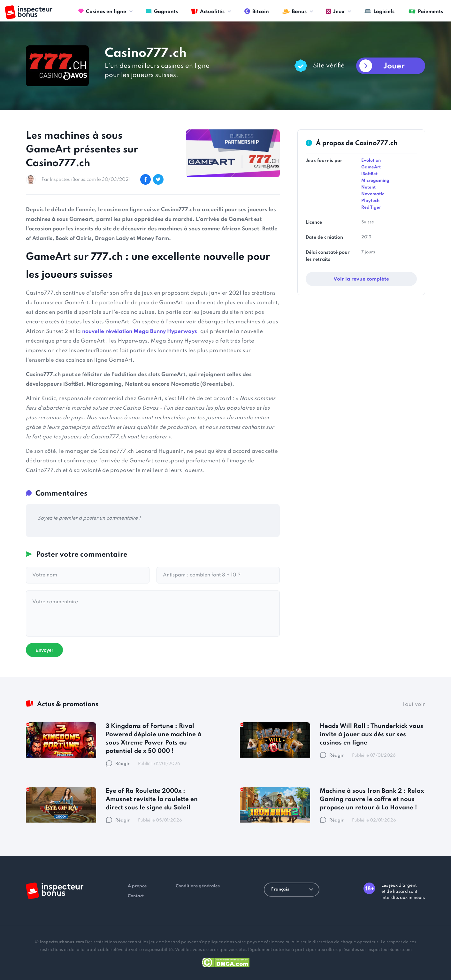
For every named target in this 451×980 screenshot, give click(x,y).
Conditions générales (198, 886)
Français (292, 889)
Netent (368, 187)
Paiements (426, 11)
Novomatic (373, 194)
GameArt (371, 167)
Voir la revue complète (361, 279)
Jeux (335, 11)
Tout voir (414, 704)
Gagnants (162, 11)
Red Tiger (371, 208)
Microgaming (375, 181)
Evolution (371, 161)
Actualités (208, 11)
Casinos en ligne (102, 11)
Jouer (394, 66)
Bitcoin (257, 11)
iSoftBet (369, 174)
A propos (137, 886)
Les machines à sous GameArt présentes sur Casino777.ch (82, 150)
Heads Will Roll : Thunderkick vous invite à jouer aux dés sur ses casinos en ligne (371, 734)
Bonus (294, 11)
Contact (136, 896)
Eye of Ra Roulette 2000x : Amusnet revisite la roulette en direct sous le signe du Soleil (152, 799)
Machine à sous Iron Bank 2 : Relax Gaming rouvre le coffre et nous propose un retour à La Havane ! (372, 799)
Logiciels (379, 11)
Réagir (118, 764)
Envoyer (44, 650)
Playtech (370, 201)
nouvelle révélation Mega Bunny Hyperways (140, 332)
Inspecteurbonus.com (62, 942)
